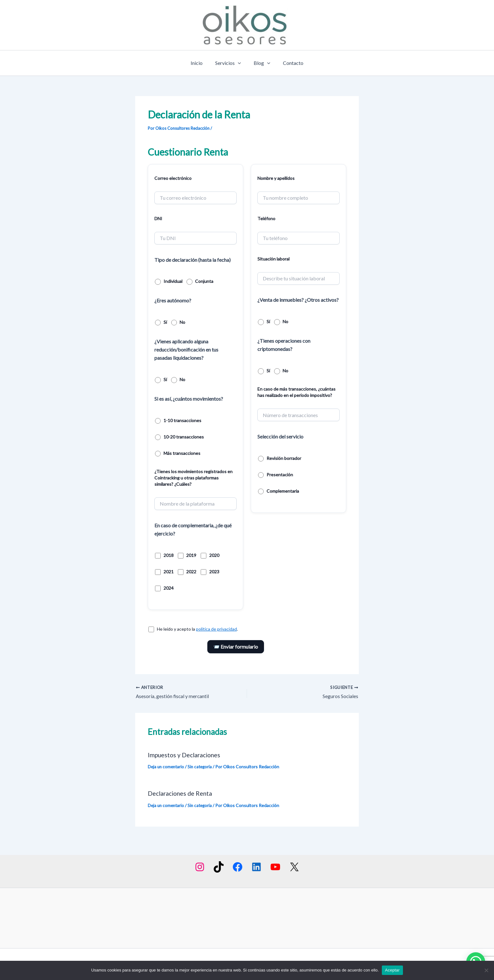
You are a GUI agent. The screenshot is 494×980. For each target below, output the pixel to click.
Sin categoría (202, 767)
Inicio (200, 63)
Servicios (229, 63)
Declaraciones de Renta (181, 793)
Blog (261, 63)
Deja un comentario (167, 767)
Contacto (289, 63)
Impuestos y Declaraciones (186, 755)
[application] (239, 63)
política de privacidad (216, 629)
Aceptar (392, 970)
